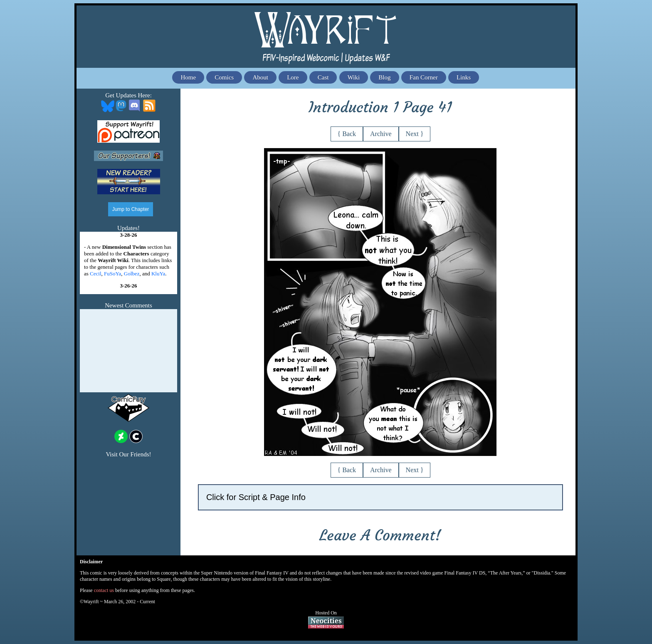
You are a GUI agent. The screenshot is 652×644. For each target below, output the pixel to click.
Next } (415, 134)
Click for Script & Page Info (256, 497)
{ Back (347, 134)
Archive (381, 134)
